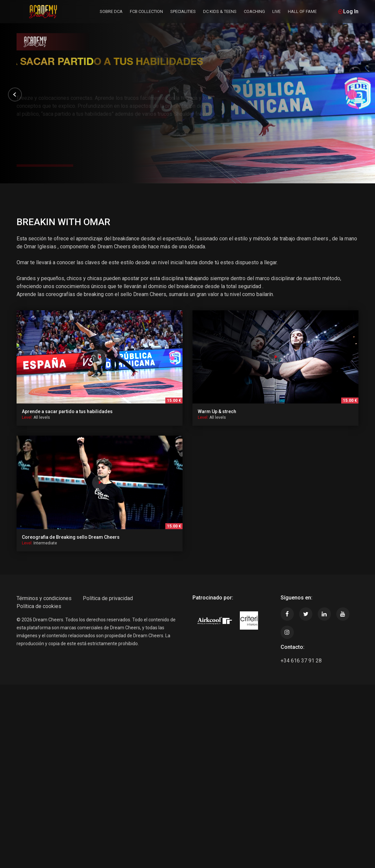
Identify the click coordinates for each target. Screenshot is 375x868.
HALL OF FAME (302, 11)
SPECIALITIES (183, 11)
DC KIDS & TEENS (220, 11)
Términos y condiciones (44, 598)
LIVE (276, 11)
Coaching (254, 11)
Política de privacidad (108, 598)
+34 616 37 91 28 (301, 661)
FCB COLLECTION (146, 11)
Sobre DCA (111, 11)
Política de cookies (39, 606)
